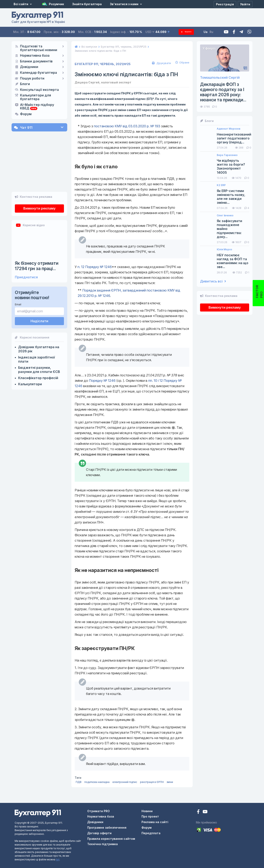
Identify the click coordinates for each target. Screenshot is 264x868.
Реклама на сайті (155, 822)
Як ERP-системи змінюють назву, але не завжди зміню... (231, 197)
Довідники (29, 67)
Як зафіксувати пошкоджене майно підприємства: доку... (229, 229)
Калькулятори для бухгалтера (35, 97)
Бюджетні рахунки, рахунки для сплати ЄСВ (39, 348)
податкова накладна (97, 782)
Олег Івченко (225, 216)
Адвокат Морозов (229, 129)
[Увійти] (245, 4)
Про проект (150, 816)
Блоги (25, 84)
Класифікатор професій (38, 357)
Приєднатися (26, 256)
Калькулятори (30, 363)
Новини (147, 811)
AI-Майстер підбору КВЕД (37, 107)
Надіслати (39, 300)
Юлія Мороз (224, 250)
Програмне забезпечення (107, 828)
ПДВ (79, 782)
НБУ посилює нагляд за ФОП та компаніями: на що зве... (233, 261)
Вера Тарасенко (227, 155)
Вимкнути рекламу (39, 187)
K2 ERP (221, 185)
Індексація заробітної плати (37, 338)
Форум (26, 114)
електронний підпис (125, 782)
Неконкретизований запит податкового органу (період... (234, 138)
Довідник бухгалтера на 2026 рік (39, 328)
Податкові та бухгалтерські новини (39, 48)
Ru (217, 32)
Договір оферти (99, 833)
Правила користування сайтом (111, 839)
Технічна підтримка (103, 844)
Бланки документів (36, 61)
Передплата (189, 32)
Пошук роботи (32, 78)
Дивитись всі (213, 281)
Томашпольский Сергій (220, 78)
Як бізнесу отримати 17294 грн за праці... (37, 245)
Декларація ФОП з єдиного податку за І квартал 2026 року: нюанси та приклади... (223, 92)
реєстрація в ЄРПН (152, 782)
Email (18, 283)
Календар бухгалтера (38, 73)
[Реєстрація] (225, 4)
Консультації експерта (39, 90)
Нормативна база (35, 56)
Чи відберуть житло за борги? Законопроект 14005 (231, 167)
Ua (211, 32)
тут (58, 859)
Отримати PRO (98, 811)
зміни (170, 782)
